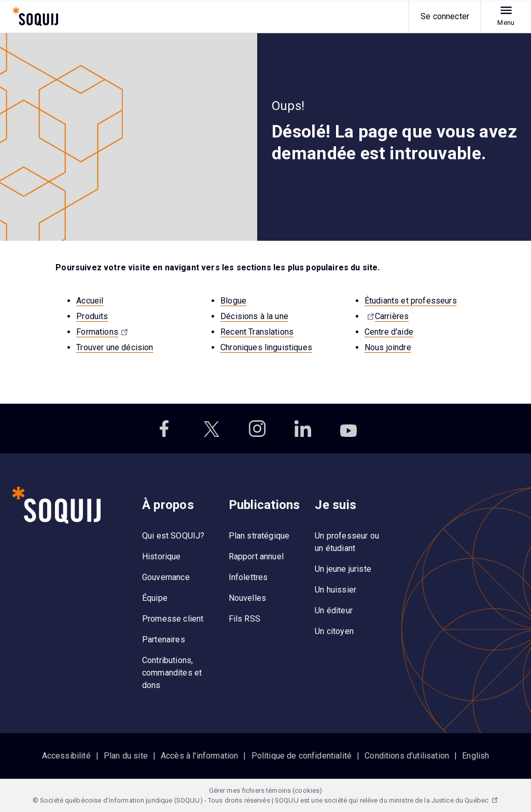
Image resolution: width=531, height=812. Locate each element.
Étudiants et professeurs (411, 301)
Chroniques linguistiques (266, 347)
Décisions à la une (254, 316)
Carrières (392, 316)
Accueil (90, 301)
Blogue (233, 301)
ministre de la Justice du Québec (439, 800)
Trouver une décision (115, 347)
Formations (97, 332)
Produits (92, 316)
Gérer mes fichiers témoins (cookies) (266, 790)
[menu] (500, 17)
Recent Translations (257, 332)
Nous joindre (388, 347)
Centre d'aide (389, 332)
